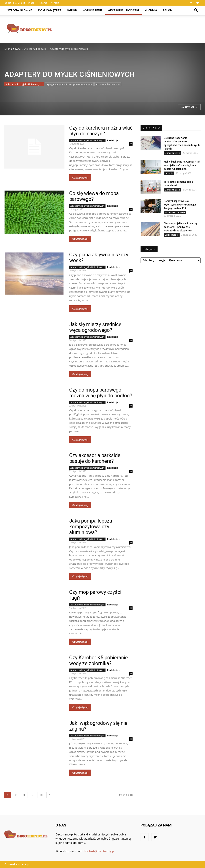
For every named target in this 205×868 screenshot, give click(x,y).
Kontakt (55, 3)
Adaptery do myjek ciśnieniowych (24, 84)
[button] (196, 10)
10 (41, 795)
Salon (168, 10)
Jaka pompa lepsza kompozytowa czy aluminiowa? (91, 527)
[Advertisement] (128, 29)
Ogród (72, 10)
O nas (31, 3)
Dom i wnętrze (50, 10)
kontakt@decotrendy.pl (99, 851)
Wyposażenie (93, 10)
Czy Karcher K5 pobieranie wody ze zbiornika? (98, 661)
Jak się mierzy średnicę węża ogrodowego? (95, 327)
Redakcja (113, 140)
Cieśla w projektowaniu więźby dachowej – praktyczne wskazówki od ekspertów (180, 227)
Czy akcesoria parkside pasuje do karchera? (95, 458)
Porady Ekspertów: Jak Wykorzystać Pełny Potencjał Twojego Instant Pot (180, 205)
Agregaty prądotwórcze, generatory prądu (69, 84)
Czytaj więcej (80, 178)
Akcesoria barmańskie (108, 84)
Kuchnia (151, 10)
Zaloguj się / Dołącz (15, 3)
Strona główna (20, 10)
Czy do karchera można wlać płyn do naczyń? (101, 131)
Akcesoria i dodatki (124, 10)
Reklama (42, 3)
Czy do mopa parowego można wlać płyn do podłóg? (101, 393)
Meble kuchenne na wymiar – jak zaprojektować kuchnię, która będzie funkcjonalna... (182, 165)
